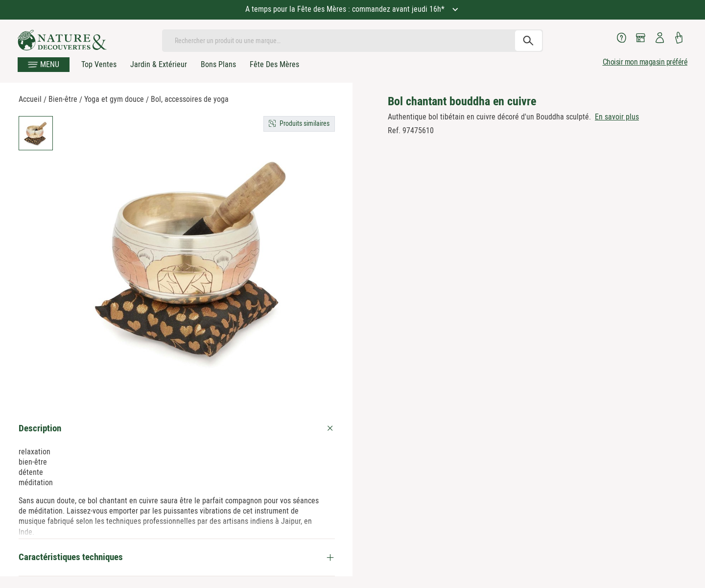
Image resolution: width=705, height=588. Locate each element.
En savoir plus (617, 117)
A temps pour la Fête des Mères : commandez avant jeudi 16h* (346, 9)
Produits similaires (305, 123)
